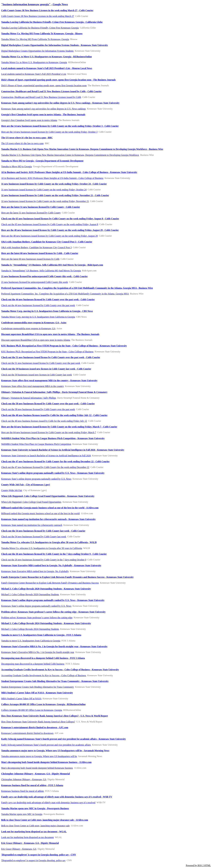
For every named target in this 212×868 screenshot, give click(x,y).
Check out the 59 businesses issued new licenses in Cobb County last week (37, 375)
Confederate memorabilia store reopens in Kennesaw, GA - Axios (34, 323)
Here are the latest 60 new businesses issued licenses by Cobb (30, 259)
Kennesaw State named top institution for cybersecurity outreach (32, 525)
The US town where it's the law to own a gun (22, 143)
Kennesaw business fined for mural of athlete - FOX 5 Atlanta (32, 785)
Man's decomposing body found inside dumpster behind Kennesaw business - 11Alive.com (46, 762)
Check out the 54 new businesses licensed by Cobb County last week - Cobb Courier (43, 531)
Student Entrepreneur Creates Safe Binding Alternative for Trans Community (38, 687)
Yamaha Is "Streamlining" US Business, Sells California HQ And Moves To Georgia (41, 271)
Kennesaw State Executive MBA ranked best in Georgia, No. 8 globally (35, 571)
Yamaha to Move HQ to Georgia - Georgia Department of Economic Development (42, 161)
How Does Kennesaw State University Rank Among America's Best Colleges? (38, 722)
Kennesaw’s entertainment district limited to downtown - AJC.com (35, 727)
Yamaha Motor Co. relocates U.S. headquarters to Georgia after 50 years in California (42, 548)
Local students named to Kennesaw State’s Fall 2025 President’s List (34, 74)
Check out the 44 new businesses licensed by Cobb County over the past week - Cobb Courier (48, 299)
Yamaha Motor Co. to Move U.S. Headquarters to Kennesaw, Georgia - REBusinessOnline (47, 57)
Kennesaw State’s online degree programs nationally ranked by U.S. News (36, 479)
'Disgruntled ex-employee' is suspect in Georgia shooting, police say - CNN (38, 855)
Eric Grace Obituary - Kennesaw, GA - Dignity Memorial (30, 843)
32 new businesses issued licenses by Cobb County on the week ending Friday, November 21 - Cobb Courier (55, 195)
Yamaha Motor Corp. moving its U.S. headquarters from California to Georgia (38, 317)
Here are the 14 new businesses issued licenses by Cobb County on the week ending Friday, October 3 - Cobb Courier (60, 126)
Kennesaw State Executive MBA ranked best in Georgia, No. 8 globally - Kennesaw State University (51, 565)
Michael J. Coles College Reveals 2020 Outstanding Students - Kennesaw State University (46, 589)
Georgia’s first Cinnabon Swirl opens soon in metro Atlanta (29, 120)
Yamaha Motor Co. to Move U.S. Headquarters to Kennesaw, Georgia (34, 62)
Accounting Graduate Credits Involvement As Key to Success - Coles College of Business (44, 675)
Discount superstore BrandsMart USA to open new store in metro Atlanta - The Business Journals (50, 334)
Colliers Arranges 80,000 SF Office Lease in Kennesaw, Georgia (32, 710)
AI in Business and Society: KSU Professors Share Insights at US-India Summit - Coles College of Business (52, 178)
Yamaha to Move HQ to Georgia (16, 166)
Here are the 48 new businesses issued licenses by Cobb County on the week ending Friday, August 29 (49, 236)
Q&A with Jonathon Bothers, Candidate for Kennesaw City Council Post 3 (36, 247)
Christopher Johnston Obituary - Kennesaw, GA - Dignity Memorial (35, 774)
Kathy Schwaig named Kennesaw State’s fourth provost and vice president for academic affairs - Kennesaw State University (63, 739)
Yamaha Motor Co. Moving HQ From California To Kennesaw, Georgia (35, 39)
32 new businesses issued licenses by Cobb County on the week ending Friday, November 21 (45, 201)
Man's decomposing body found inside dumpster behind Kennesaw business (37, 768)
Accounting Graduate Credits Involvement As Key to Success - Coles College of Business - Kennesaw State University (60, 670)
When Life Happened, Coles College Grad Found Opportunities (31, 502)
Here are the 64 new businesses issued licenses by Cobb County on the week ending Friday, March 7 (49, 432)
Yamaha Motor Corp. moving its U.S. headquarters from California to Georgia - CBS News (47, 311)
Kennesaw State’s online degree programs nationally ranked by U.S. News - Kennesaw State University (53, 473)
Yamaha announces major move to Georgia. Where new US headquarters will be (39, 756)
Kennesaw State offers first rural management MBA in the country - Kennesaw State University (49, 380)
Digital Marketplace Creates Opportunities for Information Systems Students (37, 51)
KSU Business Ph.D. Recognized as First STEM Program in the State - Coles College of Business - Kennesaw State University (64, 346)
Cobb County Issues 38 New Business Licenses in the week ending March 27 (38, 16)
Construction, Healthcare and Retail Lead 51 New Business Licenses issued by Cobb (41, 97)
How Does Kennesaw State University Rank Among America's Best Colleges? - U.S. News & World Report (55, 716)
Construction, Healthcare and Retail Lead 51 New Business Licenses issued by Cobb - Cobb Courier (51, 91)
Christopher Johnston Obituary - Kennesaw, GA (24, 779)
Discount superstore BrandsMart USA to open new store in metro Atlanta (36, 340)
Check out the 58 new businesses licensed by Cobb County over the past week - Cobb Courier (48, 404)
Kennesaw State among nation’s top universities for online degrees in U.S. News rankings (44, 109)
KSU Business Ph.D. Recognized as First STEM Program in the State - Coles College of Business (47, 352)
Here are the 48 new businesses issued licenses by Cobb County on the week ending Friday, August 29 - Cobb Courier (60, 230)
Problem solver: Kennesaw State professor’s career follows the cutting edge (37, 618)
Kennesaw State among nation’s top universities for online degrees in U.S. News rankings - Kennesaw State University (60, 103)
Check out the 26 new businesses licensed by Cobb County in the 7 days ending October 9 (44, 560)
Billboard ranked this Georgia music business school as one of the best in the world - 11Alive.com (50, 508)
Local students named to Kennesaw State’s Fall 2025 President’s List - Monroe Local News (47, 68)
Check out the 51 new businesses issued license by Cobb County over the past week (41, 363)
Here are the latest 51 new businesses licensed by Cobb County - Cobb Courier (41, 207)
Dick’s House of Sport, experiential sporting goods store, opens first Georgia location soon (44, 85)
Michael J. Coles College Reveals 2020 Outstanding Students (30, 594)
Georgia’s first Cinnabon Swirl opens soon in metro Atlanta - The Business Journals (43, 115)
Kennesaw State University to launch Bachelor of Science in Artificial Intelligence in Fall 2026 (46, 456)
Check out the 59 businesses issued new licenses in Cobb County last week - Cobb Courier (46, 369)
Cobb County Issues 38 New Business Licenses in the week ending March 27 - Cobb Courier (47, 10)
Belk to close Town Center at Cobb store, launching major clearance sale (35, 826)
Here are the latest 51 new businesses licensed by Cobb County (31, 213)
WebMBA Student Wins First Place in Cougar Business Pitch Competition (36, 444)
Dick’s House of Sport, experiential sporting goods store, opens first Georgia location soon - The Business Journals (58, 80)
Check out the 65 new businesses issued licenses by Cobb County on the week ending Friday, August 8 (50, 224)
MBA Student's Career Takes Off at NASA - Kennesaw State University (37, 693)
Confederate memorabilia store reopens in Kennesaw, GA (28, 328)
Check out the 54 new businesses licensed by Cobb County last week (34, 537)
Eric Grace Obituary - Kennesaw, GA (19, 849)
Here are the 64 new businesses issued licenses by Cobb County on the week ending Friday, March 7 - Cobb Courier (59, 427)
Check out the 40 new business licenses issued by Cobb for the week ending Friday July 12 (44, 421)
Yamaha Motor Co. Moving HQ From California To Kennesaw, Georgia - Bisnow (42, 34)
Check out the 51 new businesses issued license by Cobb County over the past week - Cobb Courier (51, 357)
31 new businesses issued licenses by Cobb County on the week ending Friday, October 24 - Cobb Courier (54, 184)
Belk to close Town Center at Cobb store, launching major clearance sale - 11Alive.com (45, 820)
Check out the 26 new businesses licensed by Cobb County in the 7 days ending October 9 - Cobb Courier (54, 554)
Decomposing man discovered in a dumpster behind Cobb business (33, 664)
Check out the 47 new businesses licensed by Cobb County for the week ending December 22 (45, 467)
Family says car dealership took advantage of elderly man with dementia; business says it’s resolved (48, 803)
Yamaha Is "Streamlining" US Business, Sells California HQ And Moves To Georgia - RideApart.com (52, 265)
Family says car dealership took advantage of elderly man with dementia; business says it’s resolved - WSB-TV (57, 797)
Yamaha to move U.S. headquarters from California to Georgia (31, 641)
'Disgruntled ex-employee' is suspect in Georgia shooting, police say (33, 860)
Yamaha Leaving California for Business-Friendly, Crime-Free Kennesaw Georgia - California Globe (52, 22)
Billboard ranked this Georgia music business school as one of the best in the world (40, 513)
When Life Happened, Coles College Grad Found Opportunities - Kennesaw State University (48, 496)
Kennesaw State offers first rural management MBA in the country (33, 386)
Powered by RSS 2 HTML (198, 865)
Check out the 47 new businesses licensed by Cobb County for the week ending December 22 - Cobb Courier (55, 461)
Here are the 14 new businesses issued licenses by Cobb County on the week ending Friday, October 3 (49, 132)
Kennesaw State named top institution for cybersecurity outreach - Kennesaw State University (48, 519)
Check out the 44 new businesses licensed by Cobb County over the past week (38, 305)
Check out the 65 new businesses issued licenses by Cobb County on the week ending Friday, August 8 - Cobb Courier (60, 219)
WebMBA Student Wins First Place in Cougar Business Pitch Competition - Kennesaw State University (53, 438)
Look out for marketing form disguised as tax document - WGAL (34, 832)
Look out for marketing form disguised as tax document (27, 837)
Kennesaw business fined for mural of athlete (23, 791)
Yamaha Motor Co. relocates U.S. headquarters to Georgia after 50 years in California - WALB (49, 542)
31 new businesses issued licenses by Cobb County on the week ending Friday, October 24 (44, 190)
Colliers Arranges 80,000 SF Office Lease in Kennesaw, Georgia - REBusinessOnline (43, 704)
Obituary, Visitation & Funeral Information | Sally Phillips (29, 398)
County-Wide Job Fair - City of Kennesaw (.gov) (26, 485)
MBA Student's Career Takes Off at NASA (21, 699)
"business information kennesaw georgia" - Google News (35, 4)
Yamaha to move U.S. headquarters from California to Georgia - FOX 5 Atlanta (41, 635)
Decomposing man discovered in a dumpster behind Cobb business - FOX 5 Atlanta (43, 658)
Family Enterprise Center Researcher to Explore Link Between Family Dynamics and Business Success (50, 583)
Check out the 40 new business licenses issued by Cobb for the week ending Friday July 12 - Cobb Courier (54, 415)
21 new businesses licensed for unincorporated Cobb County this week (35, 282)
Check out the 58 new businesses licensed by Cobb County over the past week (38, 409)
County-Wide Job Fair (12, 490)
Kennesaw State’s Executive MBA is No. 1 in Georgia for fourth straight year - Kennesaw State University (54, 646)
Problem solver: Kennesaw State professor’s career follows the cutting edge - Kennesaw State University (53, 612)
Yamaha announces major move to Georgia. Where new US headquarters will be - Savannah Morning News (55, 751)
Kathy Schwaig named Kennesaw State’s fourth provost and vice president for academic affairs (46, 745)
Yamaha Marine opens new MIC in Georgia (22, 814)
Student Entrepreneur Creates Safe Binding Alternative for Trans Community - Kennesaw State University (55, 681)
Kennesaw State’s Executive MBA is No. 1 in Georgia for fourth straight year (38, 652)
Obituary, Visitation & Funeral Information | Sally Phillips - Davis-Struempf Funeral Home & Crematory (54, 392)
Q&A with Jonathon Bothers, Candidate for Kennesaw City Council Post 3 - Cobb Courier (47, 242)
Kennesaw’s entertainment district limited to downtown (27, 733)
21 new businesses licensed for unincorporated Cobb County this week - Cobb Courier (44, 276)
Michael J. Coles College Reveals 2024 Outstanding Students (30, 629)
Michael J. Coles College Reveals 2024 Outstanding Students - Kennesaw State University (46, 623)
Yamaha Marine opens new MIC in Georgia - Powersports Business (35, 808)
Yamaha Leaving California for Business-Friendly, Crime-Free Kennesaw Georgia (40, 28)
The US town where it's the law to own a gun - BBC (27, 138)
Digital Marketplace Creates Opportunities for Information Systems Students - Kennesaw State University (55, 45)
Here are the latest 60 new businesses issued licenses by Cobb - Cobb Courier (40, 253)
